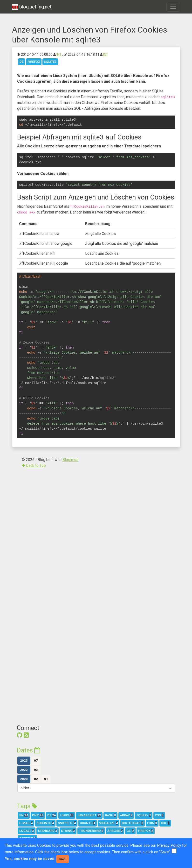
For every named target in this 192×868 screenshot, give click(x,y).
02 (36, 779)
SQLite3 (50, 62)
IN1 (59, 55)
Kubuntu (45, 823)
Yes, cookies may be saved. (30, 859)
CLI (130, 831)
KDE (165, 823)
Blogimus (70, 460)
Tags (27, 806)
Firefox (34, 62)
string (68, 831)
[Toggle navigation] (173, 7)
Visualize (109, 823)
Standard (48, 831)
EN (24, 815)
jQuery (144, 815)
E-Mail (26, 823)
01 (46, 779)
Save (63, 859)
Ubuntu (88, 823)
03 (36, 770)
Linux (67, 815)
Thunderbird (91, 831)
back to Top (34, 465)
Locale (27, 831)
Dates (28, 750)
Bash (110, 815)
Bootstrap (133, 823)
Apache (115, 831)
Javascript (89, 815)
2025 (24, 761)
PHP (38, 815)
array (126, 815)
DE (22, 62)
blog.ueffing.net (32, 7)
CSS (159, 815)
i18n (152, 823)
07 (36, 761)
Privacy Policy (169, 845)
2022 (24, 770)
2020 (24, 779)
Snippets (67, 823)
